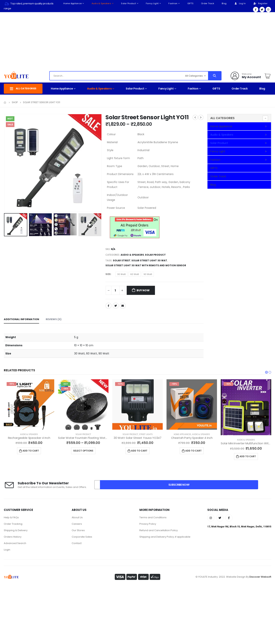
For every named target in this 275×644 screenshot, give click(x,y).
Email (123, 306)
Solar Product (128, 3)
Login (7, 550)
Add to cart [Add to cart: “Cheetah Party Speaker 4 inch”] (193, 451)
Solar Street (122, 260)
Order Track (208, 3)
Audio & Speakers (101, 3)
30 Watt (121, 274)
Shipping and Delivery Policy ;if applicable (165, 537)
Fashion (173, 3)
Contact (77, 543)
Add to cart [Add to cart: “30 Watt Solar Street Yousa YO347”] (139, 451)
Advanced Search (15, 543)
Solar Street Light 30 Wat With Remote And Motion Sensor (146, 265)
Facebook (108, 306)
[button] (266, 372)
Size (108, 274)
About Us (77, 517)
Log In (240, 3)
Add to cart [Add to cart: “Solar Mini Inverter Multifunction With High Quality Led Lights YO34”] (248, 456)
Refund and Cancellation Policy (159, 530)
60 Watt (135, 274)
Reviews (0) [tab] (54, 319)
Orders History (13, 537)
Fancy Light (152, 3)
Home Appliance (72, 3)
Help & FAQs (11, 517)
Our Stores (78, 530)
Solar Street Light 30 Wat (149, 260)
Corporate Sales (82, 537)
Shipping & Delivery (16, 530)
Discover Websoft (260, 577)
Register (260, 3)
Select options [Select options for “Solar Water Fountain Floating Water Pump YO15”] (83, 451)
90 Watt (148, 274)
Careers (77, 524)
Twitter (116, 306)
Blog (224, 3)
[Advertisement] (137, 41)
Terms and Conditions (153, 517)
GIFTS (190, 3)
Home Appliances (182, 434)
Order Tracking (13, 524)
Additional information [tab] (21, 319)
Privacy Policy (148, 524)
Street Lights (146, 434)
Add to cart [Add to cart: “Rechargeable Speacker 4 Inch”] (31, 451)
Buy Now (143, 290)
